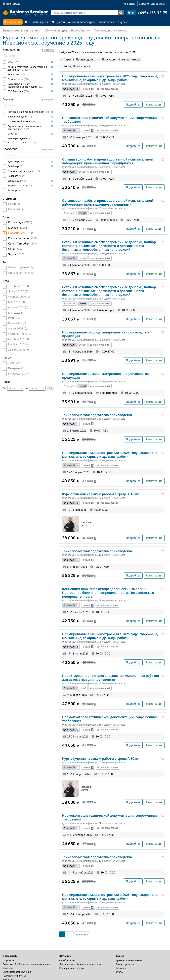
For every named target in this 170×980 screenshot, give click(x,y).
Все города (13, 4)
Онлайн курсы (36, 22)
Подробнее (133, 105)
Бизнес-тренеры (125, 964)
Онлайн (71, 89)
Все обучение (13, 22)
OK (50, 388)
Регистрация (154, 105)
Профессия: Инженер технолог (122, 59)
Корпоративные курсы (113, 22)
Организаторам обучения (17, 972)
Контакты (8, 968)
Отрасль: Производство (79, 59)
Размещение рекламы (15, 976)
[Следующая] (80, 934)
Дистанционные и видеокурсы (73, 22)
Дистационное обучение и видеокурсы (81, 964)
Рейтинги (121, 968)
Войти (131, 4)
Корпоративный (107, 89)
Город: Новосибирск (77, 66)
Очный (88, 89)
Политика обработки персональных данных (27, 964)
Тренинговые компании (129, 960)
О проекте (8, 960)
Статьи (120, 972)
